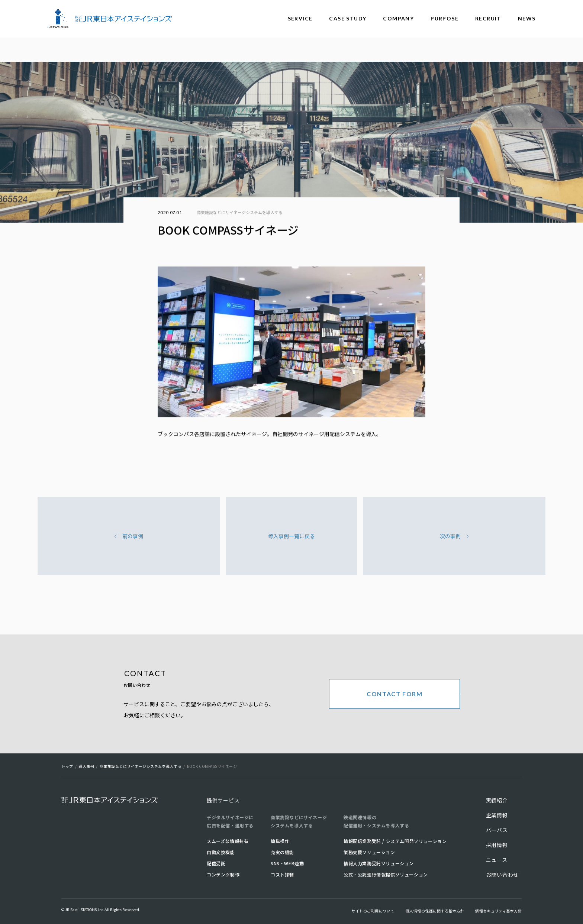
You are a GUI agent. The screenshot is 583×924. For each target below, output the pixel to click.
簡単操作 (280, 841)
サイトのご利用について (373, 911)
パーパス (497, 830)
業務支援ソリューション (369, 852)
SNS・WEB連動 (287, 863)
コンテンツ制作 (223, 874)
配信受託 (216, 863)
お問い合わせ (502, 875)
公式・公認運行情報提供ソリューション (386, 874)
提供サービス (223, 800)
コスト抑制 (282, 874)
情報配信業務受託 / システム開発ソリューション (395, 841)
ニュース (497, 860)
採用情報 (497, 845)
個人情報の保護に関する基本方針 (435, 911)
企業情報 (497, 815)
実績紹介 (497, 800)
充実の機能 (282, 852)
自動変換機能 (221, 852)
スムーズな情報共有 (228, 841)
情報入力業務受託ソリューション (379, 863)
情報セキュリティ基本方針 (498, 911)
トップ (67, 766)
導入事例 (86, 766)
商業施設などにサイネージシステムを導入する (240, 212)
